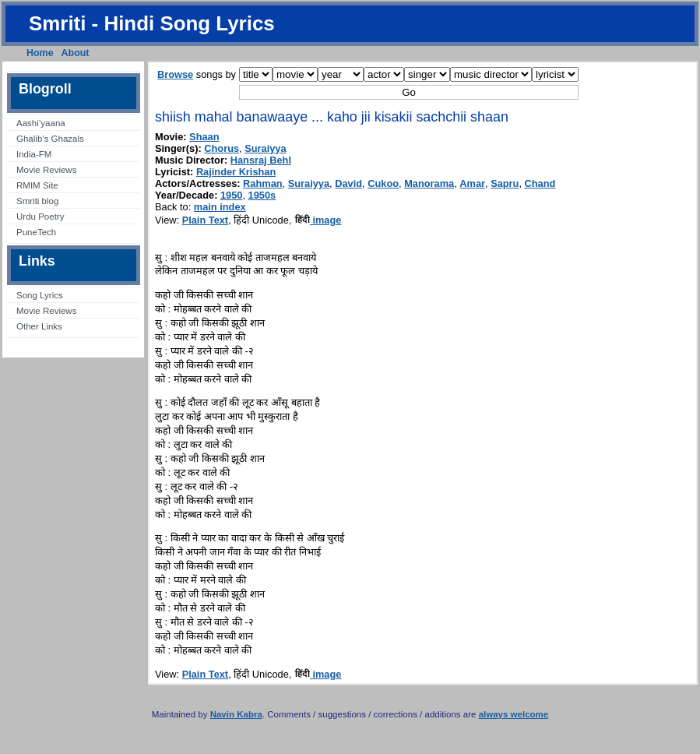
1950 (231, 195)
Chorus (222, 148)
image (318, 220)
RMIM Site (37, 185)
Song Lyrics (40, 295)
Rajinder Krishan (236, 172)
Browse (175, 74)
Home (40, 53)
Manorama (429, 183)
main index (220, 207)
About (76, 53)
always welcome (514, 714)
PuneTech (36, 232)
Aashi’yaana (41, 123)
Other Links (39, 326)
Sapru (505, 183)
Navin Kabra (236, 714)
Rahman (263, 183)
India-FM (34, 154)
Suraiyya (265, 148)
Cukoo (383, 183)
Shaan (204, 137)
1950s (262, 195)
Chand (540, 183)
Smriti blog (37, 201)
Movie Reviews (46, 170)
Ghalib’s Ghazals (50, 139)
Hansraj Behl (261, 160)
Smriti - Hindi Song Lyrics (152, 23)
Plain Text (206, 220)
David (348, 183)
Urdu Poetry (40, 217)
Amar (472, 183)
